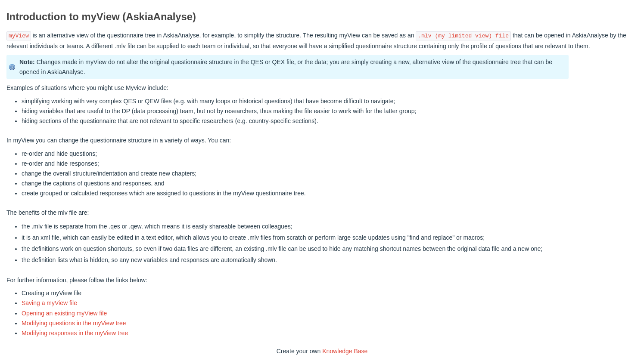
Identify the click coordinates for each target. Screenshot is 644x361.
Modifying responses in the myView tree (75, 333)
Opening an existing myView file (64, 313)
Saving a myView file (49, 303)
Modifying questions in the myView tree (74, 323)
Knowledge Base (345, 351)
